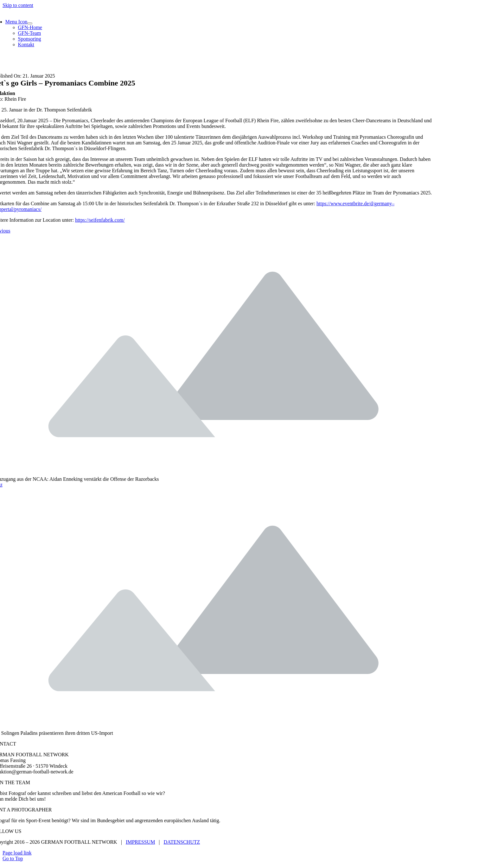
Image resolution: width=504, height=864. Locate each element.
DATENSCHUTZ (182, 842)
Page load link (17, 853)
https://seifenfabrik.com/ (100, 220)
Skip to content (18, 5)
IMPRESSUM (140, 842)
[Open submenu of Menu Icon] (30, 23)
